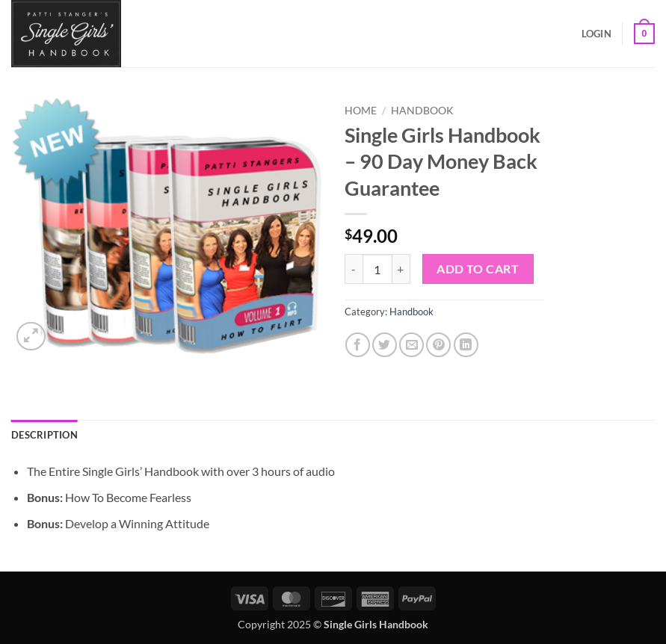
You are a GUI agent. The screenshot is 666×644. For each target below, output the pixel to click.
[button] (596, 34)
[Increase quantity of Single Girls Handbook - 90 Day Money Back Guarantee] (401, 269)
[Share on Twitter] (385, 345)
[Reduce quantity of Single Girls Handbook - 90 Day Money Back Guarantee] (354, 269)
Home (361, 111)
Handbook (422, 111)
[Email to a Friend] (411, 345)
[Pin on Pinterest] (438, 345)
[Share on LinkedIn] (466, 345)
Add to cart (478, 269)
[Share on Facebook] (358, 345)
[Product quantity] (377, 269)
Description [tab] (44, 435)
